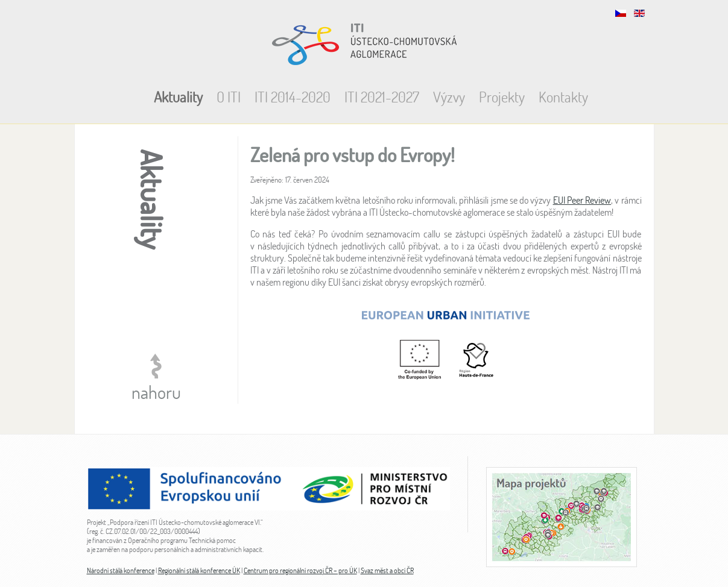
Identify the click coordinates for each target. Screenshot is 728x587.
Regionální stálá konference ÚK (199, 570)
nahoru (156, 392)
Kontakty (563, 97)
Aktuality (178, 97)
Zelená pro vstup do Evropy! (353, 155)
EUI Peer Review (582, 200)
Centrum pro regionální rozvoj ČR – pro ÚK (300, 570)
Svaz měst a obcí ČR (387, 570)
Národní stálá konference (121, 570)
